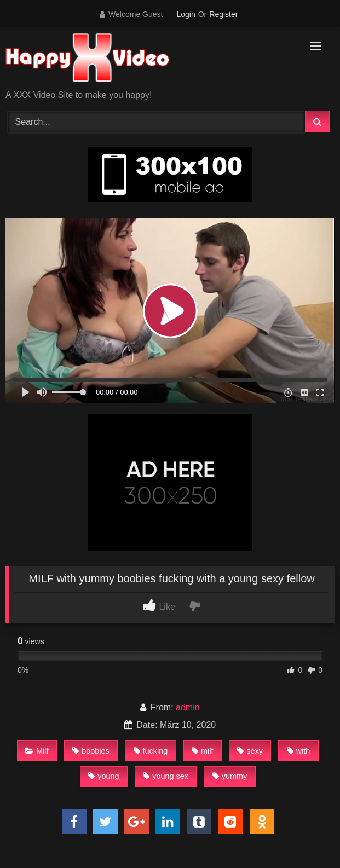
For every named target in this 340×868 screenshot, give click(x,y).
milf (202, 751)
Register (223, 14)
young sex (166, 776)
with (299, 751)
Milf (37, 751)
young (103, 776)
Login (186, 14)
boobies (91, 751)
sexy (250, 751)
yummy (230, 776)
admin (188, 707)
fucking (151, 751)
